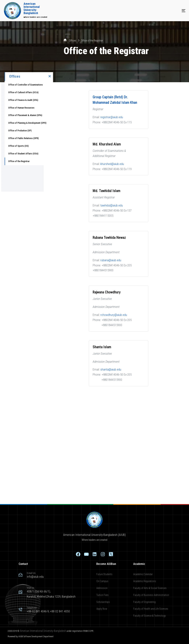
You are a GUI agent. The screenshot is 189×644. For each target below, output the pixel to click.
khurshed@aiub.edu (112, 164)
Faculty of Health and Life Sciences (151, 609)
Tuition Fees (102, 595)
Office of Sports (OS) (18, 146)
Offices (73, 41)
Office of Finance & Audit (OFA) (23, 100)
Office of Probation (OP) (20, 131)
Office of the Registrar (19, 161)
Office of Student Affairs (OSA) (23, 154)
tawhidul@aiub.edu (112, 205)
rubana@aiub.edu (111, 260)
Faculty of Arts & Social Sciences (150, 588)
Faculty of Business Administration (151, 595)
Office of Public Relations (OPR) (23, 138)
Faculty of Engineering (144, 602)
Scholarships (103, 602)
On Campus (102, 581)
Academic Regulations (145, 581)
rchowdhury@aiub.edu (114, 315)
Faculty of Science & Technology (150, 616)
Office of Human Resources (21, 108)
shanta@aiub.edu (111, 369)
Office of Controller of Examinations (25, 85)
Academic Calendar (143, 574)
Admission (102, 588)
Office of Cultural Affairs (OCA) (23, 92)
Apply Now (102, 609)
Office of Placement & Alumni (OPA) (25, 115)
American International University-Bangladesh (43, 631)
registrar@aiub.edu (112, 117)
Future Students (104, 574)
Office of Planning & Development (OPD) (27, 123)
